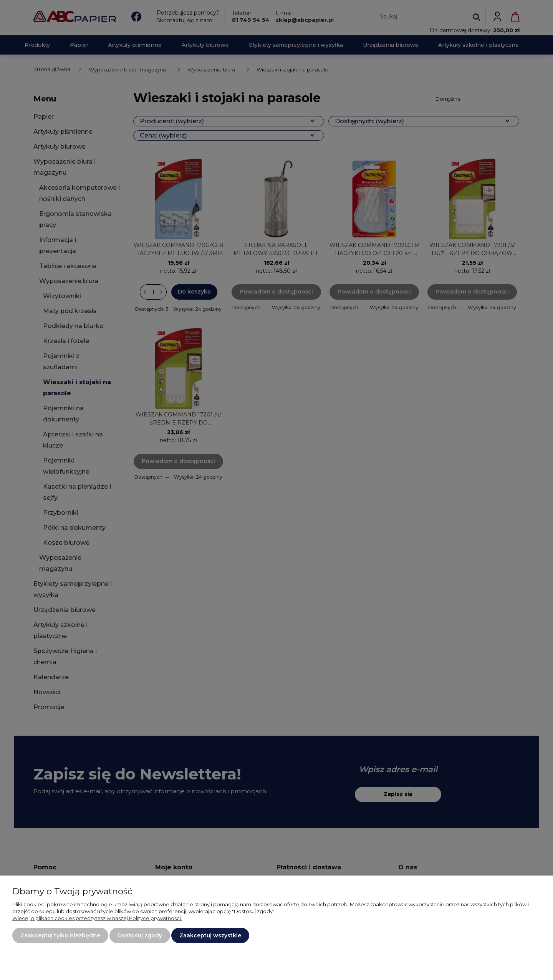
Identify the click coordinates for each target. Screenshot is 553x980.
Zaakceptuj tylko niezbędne (60, 935)
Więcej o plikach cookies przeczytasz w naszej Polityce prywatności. (97, 918)
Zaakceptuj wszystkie (210, 935)
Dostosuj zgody (140, 935)
